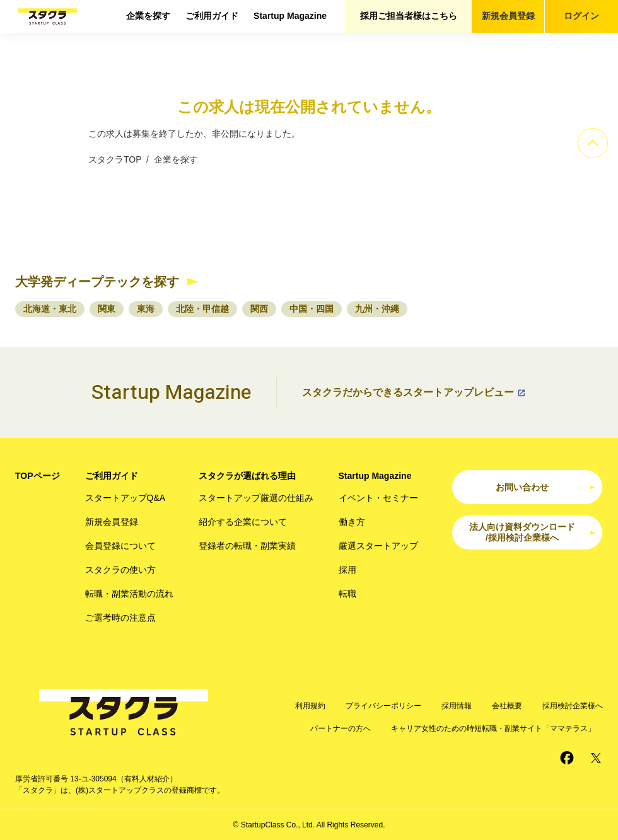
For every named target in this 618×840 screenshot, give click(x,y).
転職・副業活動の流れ (129, 594)
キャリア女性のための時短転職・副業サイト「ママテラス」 (493, 728)
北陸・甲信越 (202, 309)
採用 (347, 570)
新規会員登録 (508, 16)
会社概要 (507, 706)
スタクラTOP (115, 159)
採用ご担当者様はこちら (409, 16)
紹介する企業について (243, 522)
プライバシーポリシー (383, 706)
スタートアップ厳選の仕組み (256, 498)
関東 (107, 309)
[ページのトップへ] (593, 143)
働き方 (352, 522)
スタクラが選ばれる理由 (247, 476)
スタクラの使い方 (120, 570)
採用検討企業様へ (573, 706)
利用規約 (310, 706)
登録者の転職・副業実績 (247, 546)
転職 (347, 594)
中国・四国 (312, 309)
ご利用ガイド (212, 16)
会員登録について (120, 546)
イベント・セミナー (378, 498)
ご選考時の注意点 (120, 618)
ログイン (581, 16)
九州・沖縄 (377, 309)
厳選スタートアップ (378, 546)
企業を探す (148, 16)
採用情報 (457, 706)
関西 (259, 309)
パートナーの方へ (341, 728)
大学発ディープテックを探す (97, 282)
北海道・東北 (50, 309)
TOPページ (38, 476)
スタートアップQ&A (125, 498)
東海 (146, 309)
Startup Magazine (290, 16)
